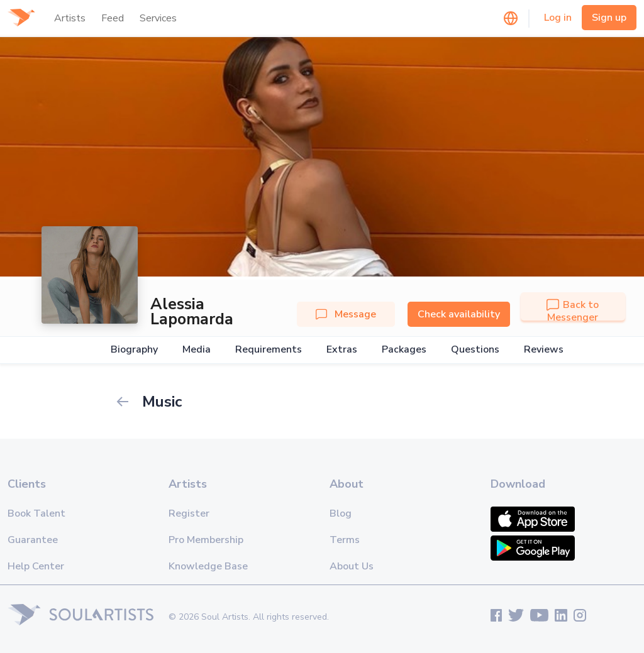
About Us (352, 566)
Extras (342, 350)
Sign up (609, 18)
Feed (113, 18)
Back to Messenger (573, 311)
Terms (345, 540)
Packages (404, 350)
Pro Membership (206, 540)
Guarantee (33, 540)
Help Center (36, 566)
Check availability (459, 314)
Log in (558, 18)
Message (346, 314)
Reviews (544, 350)
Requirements (269, 350)
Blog (341, 513)
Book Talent (36, 513)
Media (197, 350)
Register (189, 513)
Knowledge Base (208, 566)
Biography (134, 350)
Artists (70, 18)
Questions (475, 350)
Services (158, 18)
